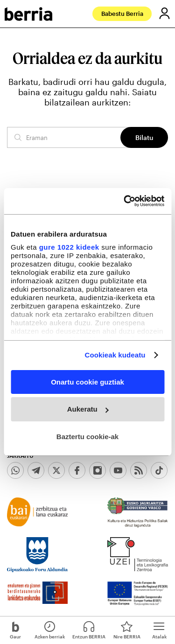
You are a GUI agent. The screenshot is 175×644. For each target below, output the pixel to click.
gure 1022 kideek (69, 247)
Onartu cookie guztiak (87, 381)
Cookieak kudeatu (115, 355)
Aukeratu (88, 409)
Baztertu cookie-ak (87, 437)
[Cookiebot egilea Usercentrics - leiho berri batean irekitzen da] (125, 201)
